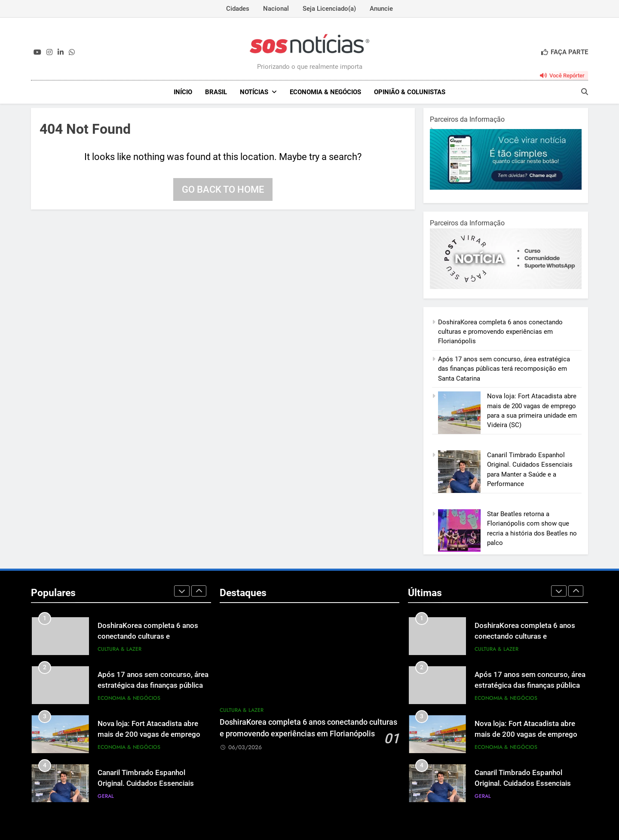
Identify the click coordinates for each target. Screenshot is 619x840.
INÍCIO (183, 92)
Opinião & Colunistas (410, 92)
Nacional (276, 9)
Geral (106, 796)
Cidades (238, 9)
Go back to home (223, 189)
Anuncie (381, 9)
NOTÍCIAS (254, 92)
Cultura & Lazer (120, 649)
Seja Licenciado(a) (329, 9)
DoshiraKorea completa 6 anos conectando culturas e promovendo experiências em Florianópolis (500, 332)
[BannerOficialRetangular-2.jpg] (506, 287)
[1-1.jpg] (506, 188)
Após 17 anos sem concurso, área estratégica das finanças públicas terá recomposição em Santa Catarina (504, 369)
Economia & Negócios (325, 92)
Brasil (216, 92)
